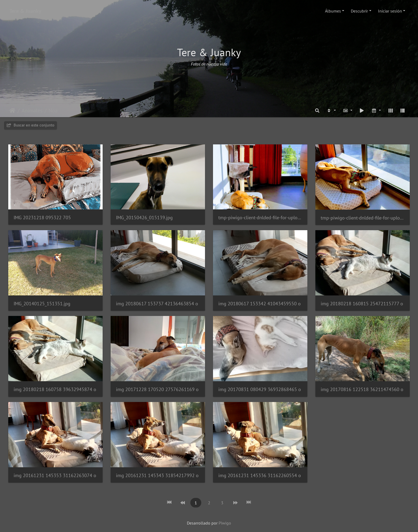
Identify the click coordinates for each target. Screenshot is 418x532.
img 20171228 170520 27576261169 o (157, 389)
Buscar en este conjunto (31, 125)
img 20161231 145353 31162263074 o (55, 475)
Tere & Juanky (25, 11)
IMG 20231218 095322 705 (42, 218)
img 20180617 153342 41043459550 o (260, 304)
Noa (53, 111)
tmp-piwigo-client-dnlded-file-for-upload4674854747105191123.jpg (363, 218)
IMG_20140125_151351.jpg (42, 304)
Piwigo (225, 523)
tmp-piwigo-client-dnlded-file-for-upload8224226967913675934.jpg (260, 218)
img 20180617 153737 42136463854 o (157, 304)
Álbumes (333, 11)
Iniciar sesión (390, 11)
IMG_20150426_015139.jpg (144, 218)
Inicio (12, 111)
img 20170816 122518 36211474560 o (362, 389)
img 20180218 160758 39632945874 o (55, 389)
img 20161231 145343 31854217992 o (157, 475)
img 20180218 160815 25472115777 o (362, 304)
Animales (32, 111)
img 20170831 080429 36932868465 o (260, 389)
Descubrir (359, 11)
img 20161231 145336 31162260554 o (260, 475)
